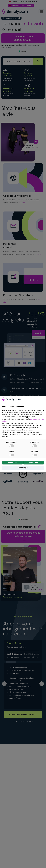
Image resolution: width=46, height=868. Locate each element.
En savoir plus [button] (23, 468)
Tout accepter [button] (34, 462)
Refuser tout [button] (12, 462)
